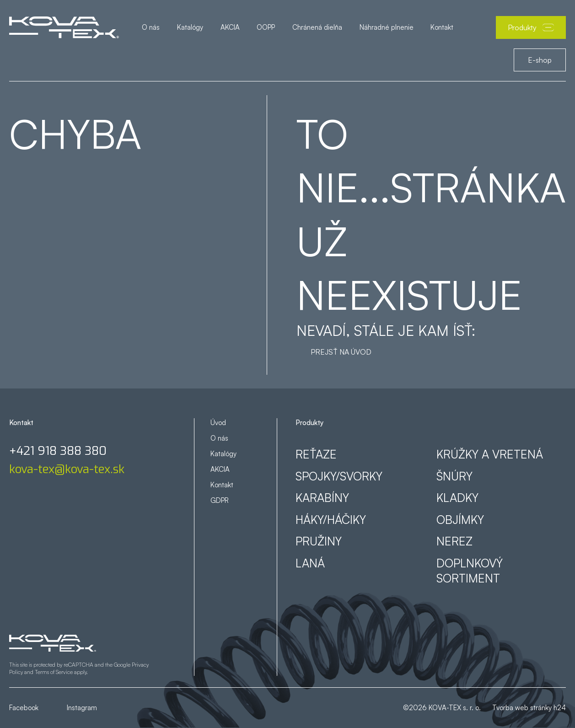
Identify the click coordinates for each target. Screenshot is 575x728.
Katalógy (190, 27)
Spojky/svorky (339, 476)
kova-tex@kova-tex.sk (67, 469)
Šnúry (454, 476)
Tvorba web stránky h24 (529, 708)
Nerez (454, 541)
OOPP (266, 27)
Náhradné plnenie (387, 27)
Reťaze (316, 454)
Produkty (531, 27)
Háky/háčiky (331, 520)
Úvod (218, 423)
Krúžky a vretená (490, 454)
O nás (151, 27)
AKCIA (230, 27)
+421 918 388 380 (58, 451)
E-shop (540, 60)
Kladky (457, 498)
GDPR (220, 500)
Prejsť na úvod (341, 352)
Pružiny (319, 541)
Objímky (460, 520)
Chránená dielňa (317, 27)
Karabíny (322, 498)
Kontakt (442, 27)
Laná (310, 563)
